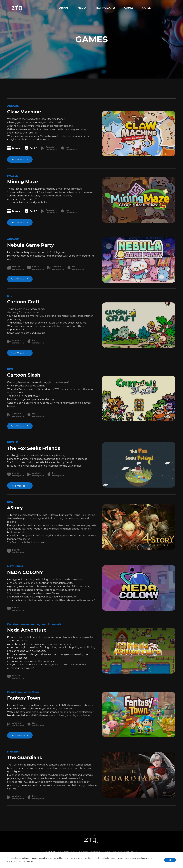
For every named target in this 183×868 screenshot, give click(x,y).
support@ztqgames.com (126, 851)
